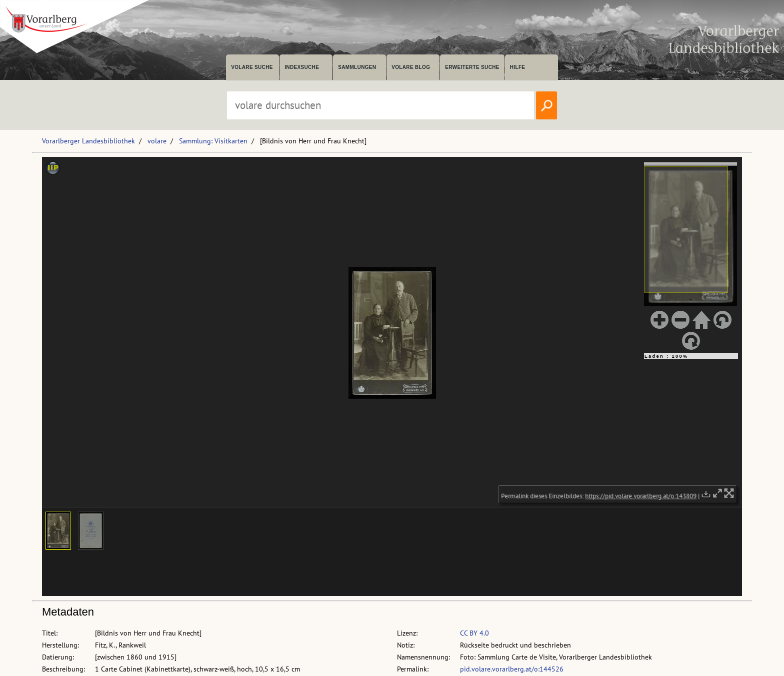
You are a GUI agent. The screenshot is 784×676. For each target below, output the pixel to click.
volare (157, 141)
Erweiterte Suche (472, 67)
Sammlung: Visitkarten (213, 141)
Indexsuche (302, 67)
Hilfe (518, 67)
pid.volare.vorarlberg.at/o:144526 (512, 669)
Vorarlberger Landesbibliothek (88, 141)
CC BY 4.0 (474, 633)
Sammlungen (357, 67)
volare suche (252, 67)
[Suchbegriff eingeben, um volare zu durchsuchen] (380, 105)
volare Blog (411, 67)
